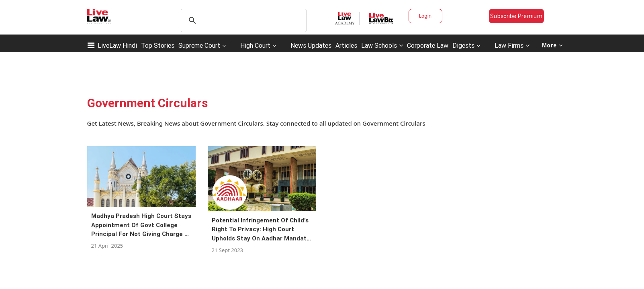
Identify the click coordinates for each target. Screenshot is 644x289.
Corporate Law (428, 45)
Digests (463, 45)
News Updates (311, 45)
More (552, 45)
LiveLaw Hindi (117, 45)
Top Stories (158, 45)
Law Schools (382, 45)
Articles (346, 45)
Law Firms (512, 45)
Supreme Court (199, 45)
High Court (255, 45)
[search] (242, 20)
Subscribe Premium (516, 16)
